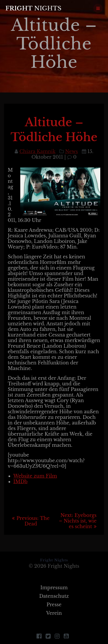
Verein (54, 613)
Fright (33, 8)
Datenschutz (54, 596)
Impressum (54, 588)
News (71, 151)
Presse (54, 605)
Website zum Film (35, 476)
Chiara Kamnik (37, 151)
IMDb (20, 482)
